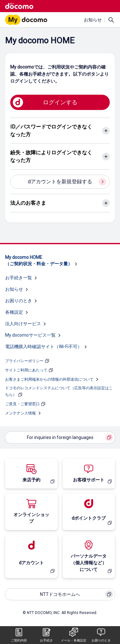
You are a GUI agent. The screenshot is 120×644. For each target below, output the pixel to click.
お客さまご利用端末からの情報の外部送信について (49, 379)
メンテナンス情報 (20, 413)
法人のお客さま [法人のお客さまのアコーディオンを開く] (28, 203)
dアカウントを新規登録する (60, 182)
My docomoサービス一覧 (30, 335)
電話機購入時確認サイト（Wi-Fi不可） (44, 347)
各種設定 (14, 312)
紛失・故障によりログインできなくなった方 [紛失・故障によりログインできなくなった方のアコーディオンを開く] (51, 156)
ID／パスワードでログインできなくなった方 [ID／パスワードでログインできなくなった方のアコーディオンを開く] (51, 131)
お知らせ (93, 20)
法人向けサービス (23, 324)
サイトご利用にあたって (26, 370)
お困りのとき (19, 301)
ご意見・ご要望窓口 (22, 404)
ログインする (60, 102)
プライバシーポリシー (24, 361)
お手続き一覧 (19, 278)
